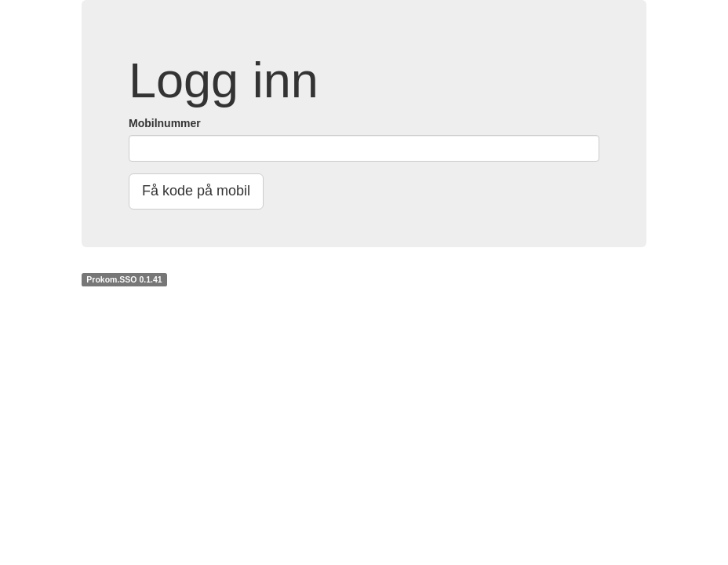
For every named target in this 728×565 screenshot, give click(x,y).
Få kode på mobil (196, 191)
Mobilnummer (165, 123)
